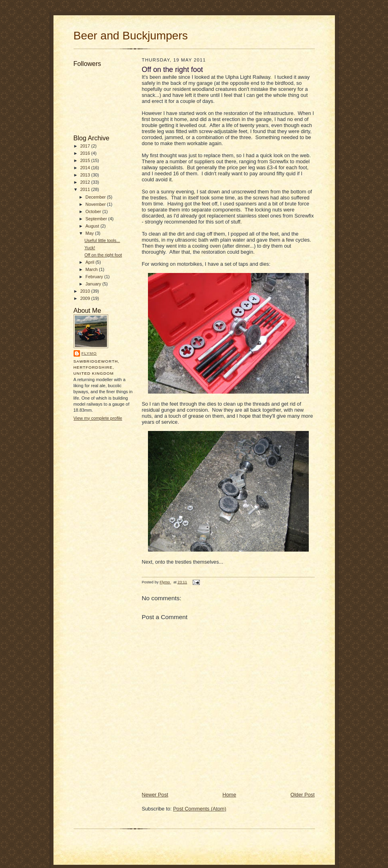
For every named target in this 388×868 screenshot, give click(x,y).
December (96, 197)
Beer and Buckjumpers (131, 36)
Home (229, 795)
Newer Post (155, 795)
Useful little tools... (102, 240)
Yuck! (90, 248)
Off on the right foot (103, 255)
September (97, 219)
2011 (85, 189)
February (95, 277)
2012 (85, 182)
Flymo (89, 353)
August (93, 226)
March (92, 269)
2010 (85, 291)
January (94, 284)
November (96, 204)
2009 (85, 298)
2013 (85, 175)
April (91, 262)
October (94, 211)
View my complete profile (98, 418)
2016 (85, 153)
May (90, 233)
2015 (85, 160)
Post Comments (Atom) (199, 809)
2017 (85, 146)
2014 (85, 168)
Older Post (302, 795)
